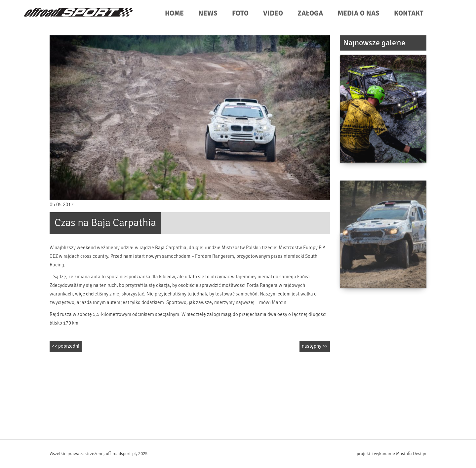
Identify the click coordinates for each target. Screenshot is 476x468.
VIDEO (273, 13)
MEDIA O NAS (358, 13)
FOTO (240, 13)
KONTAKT (409, 13)
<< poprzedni (66, 346)
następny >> (315, 346)
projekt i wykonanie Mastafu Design (392, 454)
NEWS (208, 13)
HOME (174, 13)
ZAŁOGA (310, 13)
